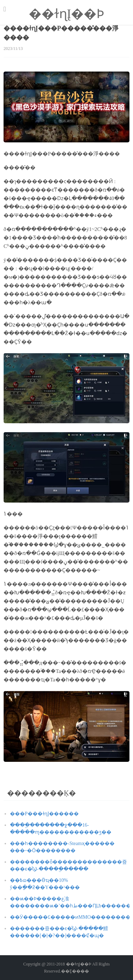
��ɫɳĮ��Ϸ (67, 14)
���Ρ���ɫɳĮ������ (44, 814)
